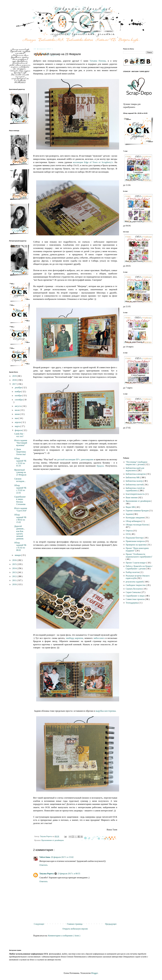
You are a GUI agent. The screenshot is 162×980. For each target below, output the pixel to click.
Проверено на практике (136, 545)
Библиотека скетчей (135, 485)
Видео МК (131, 507)
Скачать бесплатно (134, 589)
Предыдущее (111, 924)
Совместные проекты (135, 599)
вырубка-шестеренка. (106, 711)
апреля (18, 422)
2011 (15, 580)
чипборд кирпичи (74, 638)
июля (17, 410)
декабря (18, 387)
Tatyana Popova (47, 874)
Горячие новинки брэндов (137, 511)
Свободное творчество (136, 585)
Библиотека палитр (134, 481)
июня (17, 414)
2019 (15, 376)
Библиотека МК (133, 477)
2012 (15, 576)
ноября (18, 391)
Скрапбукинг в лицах (135, 596)
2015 (15, 564)
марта (18, 426)
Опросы (129, 531)
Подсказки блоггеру (135, 538)
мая (17, 418)
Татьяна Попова (98, 61)
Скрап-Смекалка (133, 592)
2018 (15, 380)
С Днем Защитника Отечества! (20, 452)
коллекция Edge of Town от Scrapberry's (93, 162)
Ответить (43, 865)
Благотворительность (135, 494)
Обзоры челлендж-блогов (137, 525)
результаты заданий (135, 582)
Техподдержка (132, 603)
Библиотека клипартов (136, 474)
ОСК (128, 534)
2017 (15, 384)
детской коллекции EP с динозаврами (75, 459)
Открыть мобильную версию (75, 929)
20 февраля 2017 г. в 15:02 (62, 857)
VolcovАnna (45, 857)
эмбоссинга (99, 638)
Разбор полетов (133, 572)
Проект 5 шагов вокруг (136, 563)
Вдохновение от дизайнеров (53, 840)
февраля (19, 430)
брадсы (100, 466)
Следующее (39, 924)
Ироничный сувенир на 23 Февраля (20, 472)
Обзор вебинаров (133, 521)
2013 (15, 572)
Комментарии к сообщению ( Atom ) (64, 936)
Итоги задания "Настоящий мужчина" (21, 443)
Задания (130, 514)
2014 (15, 568)
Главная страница (75, 924)
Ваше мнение (132, 497)
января (18, 555)
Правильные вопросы (135, 541)
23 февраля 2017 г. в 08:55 (69, 874)
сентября (19, 400)
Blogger (95, 973)
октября (18, 396)
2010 (15, 584)
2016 (15, 560)
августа (18, 406)
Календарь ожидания (135, 518)
